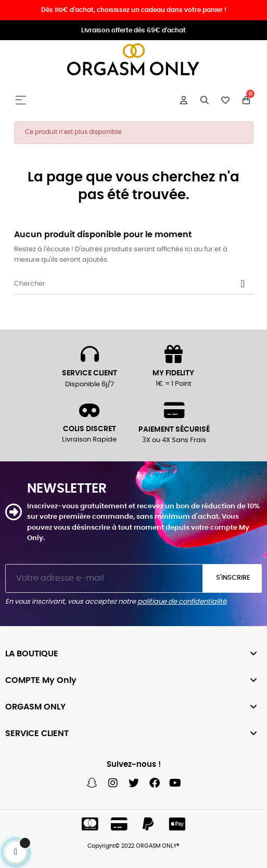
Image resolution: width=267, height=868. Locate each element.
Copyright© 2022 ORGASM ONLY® (133, 846)
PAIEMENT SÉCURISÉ (174, 430)
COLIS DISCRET (90, 429)
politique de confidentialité (182, 602)
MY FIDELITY (173, 373)
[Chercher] (134, 284)
